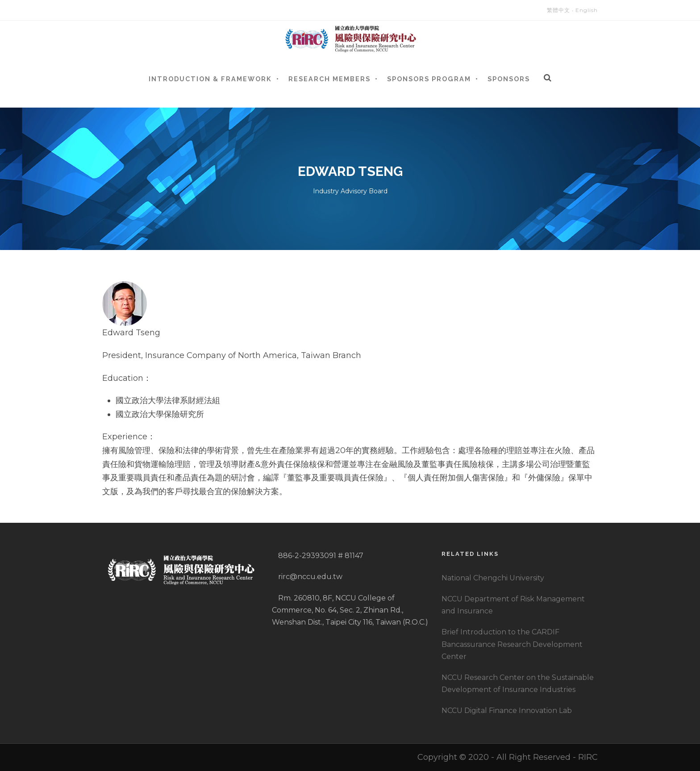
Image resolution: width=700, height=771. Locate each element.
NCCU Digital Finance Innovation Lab (507, 711)
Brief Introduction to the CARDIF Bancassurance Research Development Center (512, 644)
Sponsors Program (429, 79)
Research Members (329, 79)
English (587, 10)
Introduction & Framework (210, 79)
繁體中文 (558, 10)
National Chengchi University (493, 578)
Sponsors (509, 79)
